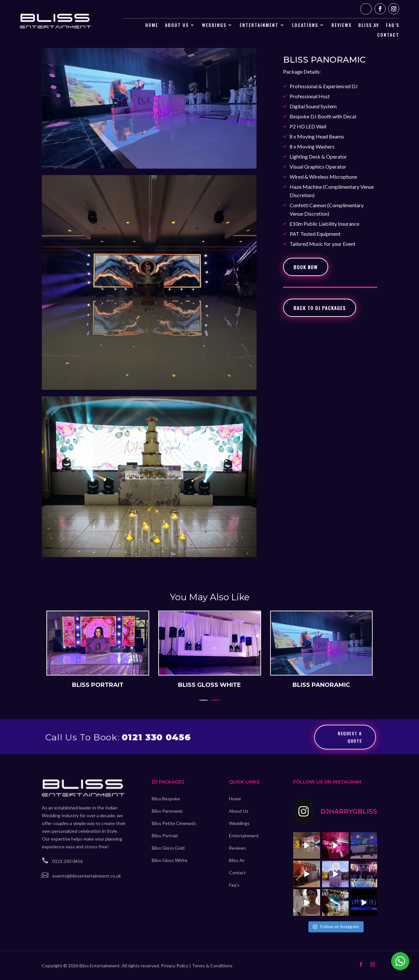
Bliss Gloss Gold (168, 848)
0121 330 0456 (156, 736)
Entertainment (259, 25)
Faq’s (393, 25)
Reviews (341, 25)
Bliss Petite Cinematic (174, 823)
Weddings (214, 25)
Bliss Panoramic (168, 811)
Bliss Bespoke (166, 799)
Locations (305, 25)
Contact (388, 35)
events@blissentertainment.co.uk (87, 876)
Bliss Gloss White (170, 860)
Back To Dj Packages (320, 308)
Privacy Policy (175, 966)
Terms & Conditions (212, 966)
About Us (177, 25)
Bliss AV (369, 25)
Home (152, 25)
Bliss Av (237, 860)
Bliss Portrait (165, 836)
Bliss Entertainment (100, 966)
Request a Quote (350, 736)
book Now (306, 267)
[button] (215, 699)
